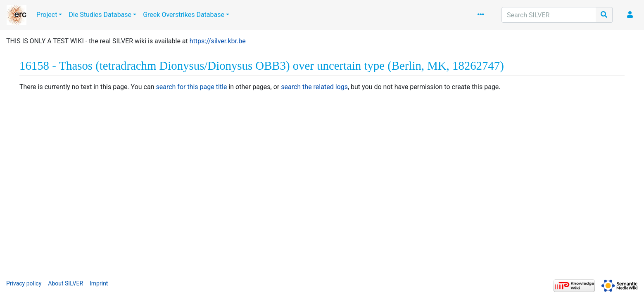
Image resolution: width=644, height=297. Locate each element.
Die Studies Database (100, 15)
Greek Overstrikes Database (184, 15)
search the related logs (314, 87)
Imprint (99, 283)
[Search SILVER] (549, 15)
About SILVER (65, 283)
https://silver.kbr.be (218, 41)
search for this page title (191, 87)
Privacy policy (24, 283)
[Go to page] (604, 15)
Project (47, 15)
